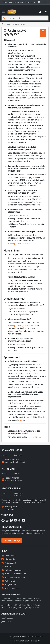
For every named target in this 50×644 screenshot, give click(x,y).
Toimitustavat (9, 563)
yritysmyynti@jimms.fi (12, 480)
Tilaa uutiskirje (12, 540)
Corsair (37, 605)
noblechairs (20, 601)
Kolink (36, 598)
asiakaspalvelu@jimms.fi (19, 243)
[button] (40, 2)
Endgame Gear (20, 598)
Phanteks (35, 607)
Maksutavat (8, 566)
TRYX (39, 601)
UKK (10, 2)
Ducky (10, 598)
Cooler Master (27, 605)
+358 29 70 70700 (10, 459)
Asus (3, 605)
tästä (28, 309)
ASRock (17, 605)
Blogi (5, 2)
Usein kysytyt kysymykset (13, 577)
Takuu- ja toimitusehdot (17, 636)
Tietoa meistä (34, 437)
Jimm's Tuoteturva (10, 588)
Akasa (10, 605)
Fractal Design (7, 607)
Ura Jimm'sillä (9, 584)
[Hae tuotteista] (28, 18)
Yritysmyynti (18, 2)
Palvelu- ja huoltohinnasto (14, 574)
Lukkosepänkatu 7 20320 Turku (12, 508)
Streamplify (31, 601)
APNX (4, 598)
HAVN (30, 598)
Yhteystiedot (30, 2)
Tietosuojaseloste (35, 636)
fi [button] (46, 2)
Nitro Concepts (7, 601)
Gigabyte (18, 607)
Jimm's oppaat (7, 618)
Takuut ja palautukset (12, 570)
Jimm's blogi (6, 621)
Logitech (26, 607)
